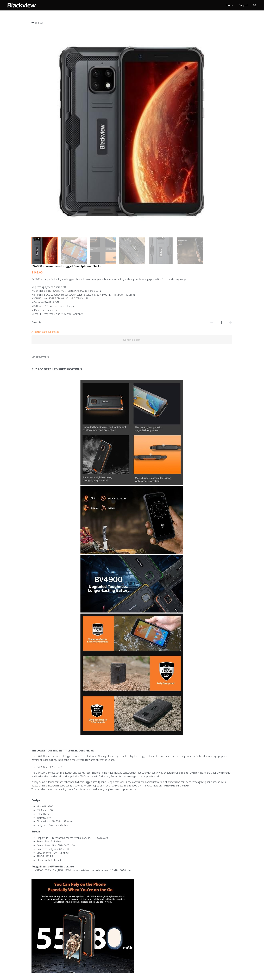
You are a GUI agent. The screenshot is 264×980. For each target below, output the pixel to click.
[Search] (255, 5)
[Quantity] (195, 94)
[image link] (21, 5)
